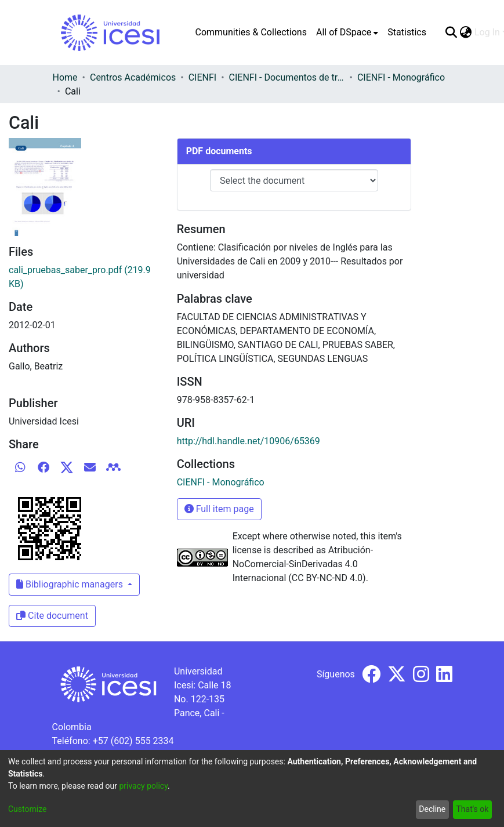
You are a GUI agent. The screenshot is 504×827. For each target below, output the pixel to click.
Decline (432, 809)
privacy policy (143, 786)
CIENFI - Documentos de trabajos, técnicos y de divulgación (287, 77)
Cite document (52, 616)
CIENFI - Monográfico (401, 77)
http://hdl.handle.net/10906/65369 (249, 441)
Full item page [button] (219, 509)
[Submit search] (452, 32)
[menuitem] (347, 32)
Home (65, 77)
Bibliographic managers (71, 584)
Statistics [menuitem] (407, 32)
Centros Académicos (133, 77)
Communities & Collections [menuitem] (251, 32)
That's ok (472, 809)
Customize (27, 809)
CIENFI (202, 77)
